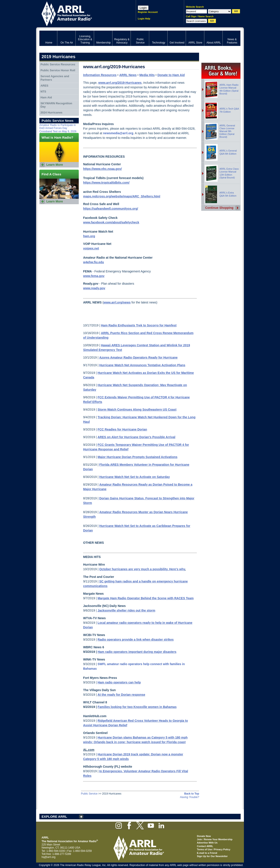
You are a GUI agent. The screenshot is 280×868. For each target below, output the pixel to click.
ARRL (82, 13)
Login (143, 8)
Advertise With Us (207, 843)
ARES (44, 86)
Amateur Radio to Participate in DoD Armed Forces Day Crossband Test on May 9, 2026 (58, 128)
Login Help (144, 19)
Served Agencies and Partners (55, 78)
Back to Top (192, 794)
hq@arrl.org (49, 857)
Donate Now (204, 836)
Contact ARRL (205, 846)
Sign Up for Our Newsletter (212, 856)
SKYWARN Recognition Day (56, 105)
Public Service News (58, 121)
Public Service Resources (58, 64)
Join (199, 839)
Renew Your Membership (218, 839)
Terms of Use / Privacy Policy (214, 849)
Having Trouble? (190, 797)
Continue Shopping (219, 208)
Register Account (148, 12)
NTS (43, 92)
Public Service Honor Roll (58, 70)
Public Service (89, 794)
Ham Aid (46, 97)
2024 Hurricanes (51, 112)
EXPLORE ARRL (54, 817)
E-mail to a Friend (207, 853)
